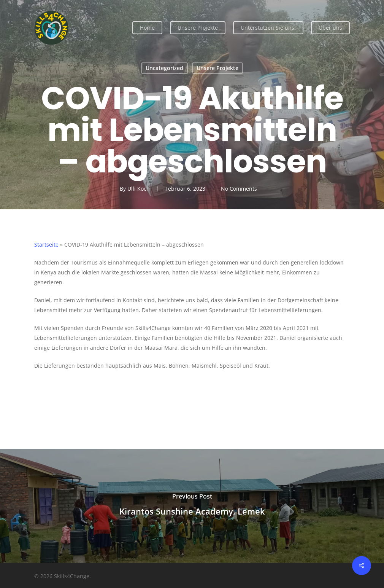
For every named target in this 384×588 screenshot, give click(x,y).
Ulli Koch (139, 189)
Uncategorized (164, 68)
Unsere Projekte (217, 68)
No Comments (239, 189)
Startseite (46, 245)
